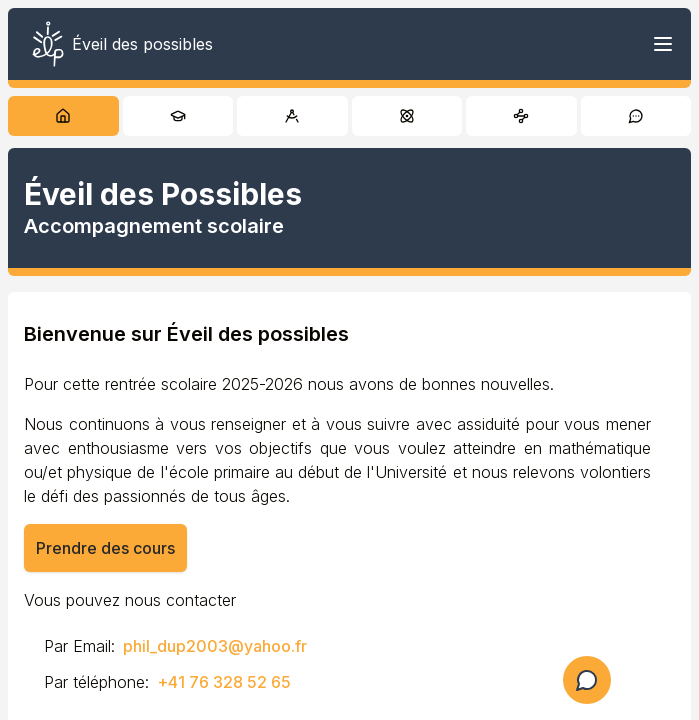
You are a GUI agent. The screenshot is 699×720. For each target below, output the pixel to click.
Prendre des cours (105, 548)
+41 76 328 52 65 (224, 682)
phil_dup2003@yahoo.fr (215, 646)
